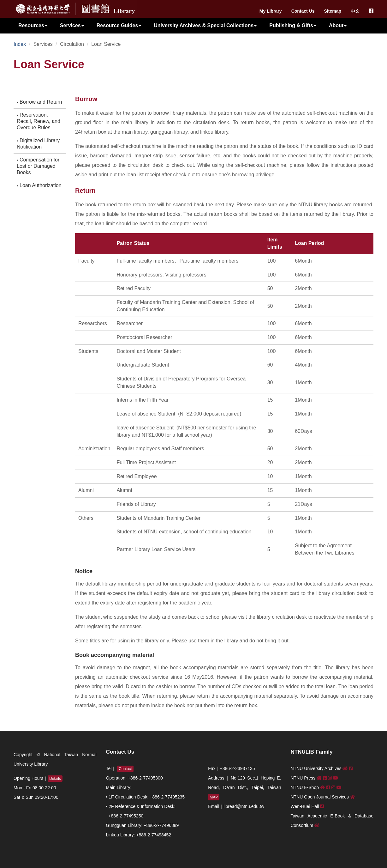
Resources (33, 25)
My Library (271, 11)
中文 (355, 11)
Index (20, 44)
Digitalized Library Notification (38, 144)
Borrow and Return (39, 102)
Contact (125, 769)
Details (55, 779)
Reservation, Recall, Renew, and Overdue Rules (39, 121)
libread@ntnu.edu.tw (244, 806)
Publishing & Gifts (293, 25)
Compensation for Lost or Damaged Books (38, 166)
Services (72, 25)
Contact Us (303, 11)
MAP (214, 797)
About (338, 25)
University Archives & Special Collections (205, 25)
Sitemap (333, 11)
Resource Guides (119, 25)
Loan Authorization (39, 185)
